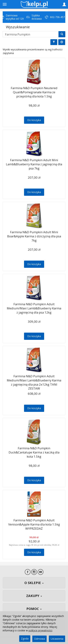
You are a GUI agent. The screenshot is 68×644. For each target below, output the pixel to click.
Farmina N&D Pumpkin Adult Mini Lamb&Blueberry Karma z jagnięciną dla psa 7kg (34, 164)
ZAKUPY (34, 596)
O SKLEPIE (34, 583)
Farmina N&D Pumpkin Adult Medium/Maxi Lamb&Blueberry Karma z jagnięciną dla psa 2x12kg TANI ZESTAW (34, 382)
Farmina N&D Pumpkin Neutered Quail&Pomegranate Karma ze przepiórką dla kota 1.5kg (34, 92)
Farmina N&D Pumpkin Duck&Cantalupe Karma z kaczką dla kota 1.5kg (34, 452)
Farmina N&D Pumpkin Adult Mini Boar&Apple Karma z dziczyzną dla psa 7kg (34, 236)
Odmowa (39, 639)
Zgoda (25, 639)
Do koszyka (34, 120)
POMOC (34, 609)
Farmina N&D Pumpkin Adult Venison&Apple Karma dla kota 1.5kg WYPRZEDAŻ (34, 524)
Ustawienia (57, 639)
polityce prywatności (40, 630)
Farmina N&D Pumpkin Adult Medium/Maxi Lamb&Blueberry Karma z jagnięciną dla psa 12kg (34, 308)
